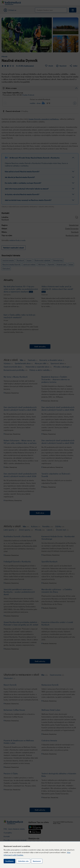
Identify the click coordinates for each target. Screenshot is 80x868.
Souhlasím (9, 861)
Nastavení (37, 861)
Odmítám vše (23, 861)
